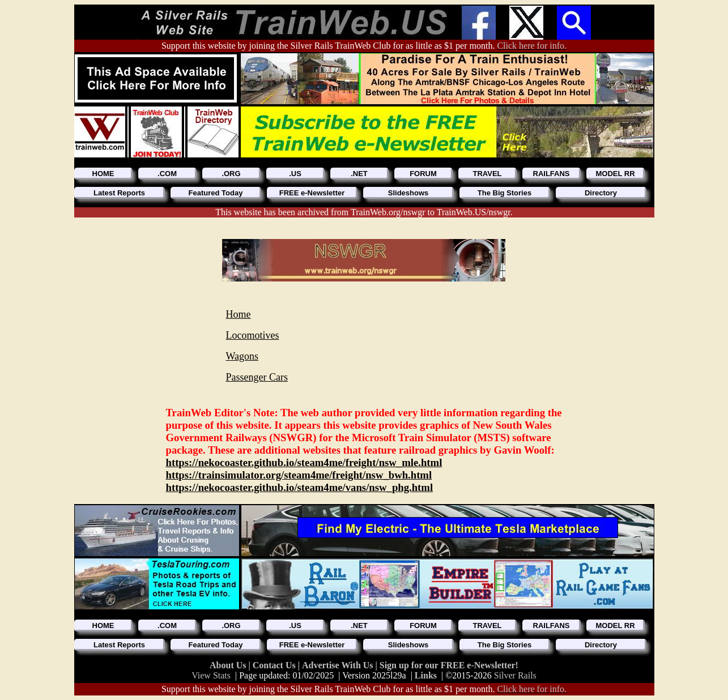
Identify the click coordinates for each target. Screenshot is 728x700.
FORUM (423, 174)
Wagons (242, 356)
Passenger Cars (257, 377)
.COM (167, 174)
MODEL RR (615, 174)
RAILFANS (552, 174)
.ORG (231, 174)
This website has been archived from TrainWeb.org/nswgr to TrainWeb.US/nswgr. (364, 212)
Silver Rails (515, 675)
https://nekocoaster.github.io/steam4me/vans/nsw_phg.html (300, 487)
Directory (601, 193)
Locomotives (253, 335)
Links (426, 675)
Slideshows (408, 193)
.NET (359, 174)
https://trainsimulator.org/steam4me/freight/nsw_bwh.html (299, 475)
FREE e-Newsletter (312, 193)
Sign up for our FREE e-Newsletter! (449, 665)
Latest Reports (119, 193)
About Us (229, 665)
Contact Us (275, 665)
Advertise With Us (339, 665)
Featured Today (216, 193)
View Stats (211, 675)
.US (295, 174)
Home (239, 314)
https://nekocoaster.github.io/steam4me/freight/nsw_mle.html (304, 462)
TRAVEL (487, 174)
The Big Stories (505, 193)
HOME (103, 174)
